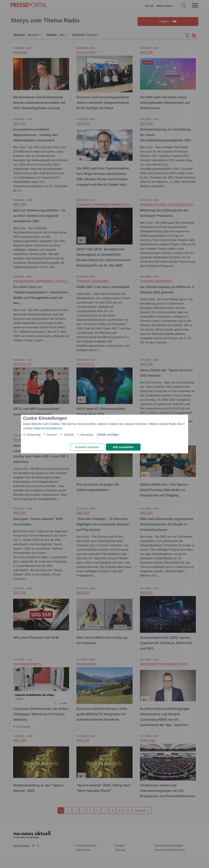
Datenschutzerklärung (48, 428)
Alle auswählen (123, 447)
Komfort (52, 435)
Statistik (69, 435)
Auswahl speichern (87, 447)
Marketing (87, 435)
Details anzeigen (108, 435)
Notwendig (34, 435)
